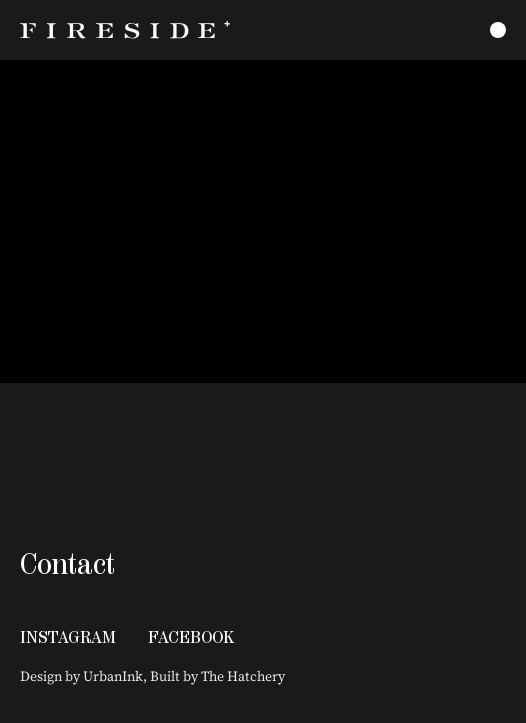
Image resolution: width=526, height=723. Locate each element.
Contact (67, 563)
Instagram (68, 637)
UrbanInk (113, 676)
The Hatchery (243, 676)
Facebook (191, 637)
